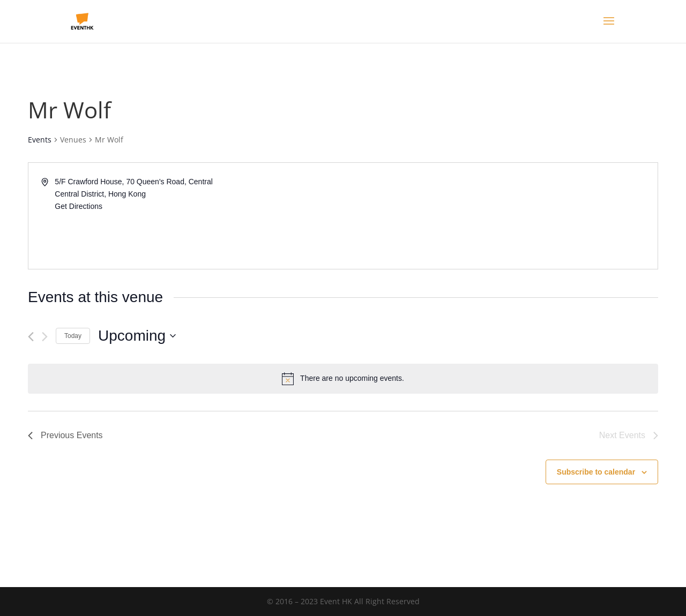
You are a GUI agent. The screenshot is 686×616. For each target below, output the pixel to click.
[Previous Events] (31, 337)
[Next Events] (45, 337)
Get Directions (79, 206)
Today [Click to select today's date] (73, 336)
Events (40, 140)
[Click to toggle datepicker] (137, 336)
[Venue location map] (499, 216)
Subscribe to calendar (596, 472)
